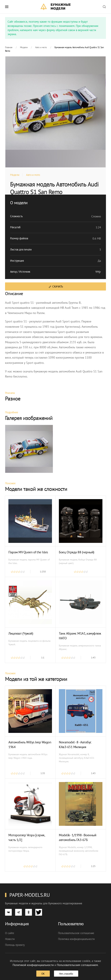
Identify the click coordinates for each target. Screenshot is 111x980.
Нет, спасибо (66, 974)
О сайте (10, 933)
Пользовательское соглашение (76, 933)
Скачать (56, 287)
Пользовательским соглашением (77, 965)
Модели (15, 175)
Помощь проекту (15, 945)
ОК (43, 974)
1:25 (93, 866)
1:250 (43, 572)
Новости (10, 939)
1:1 (43, 658)
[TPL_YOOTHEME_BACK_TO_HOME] (56, 7)
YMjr (98, 272)
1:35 (43, 773)
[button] (7, 7)
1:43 (93, 658)
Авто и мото (33, 175)
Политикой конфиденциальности (33, 965)
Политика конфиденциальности (76, 939)
